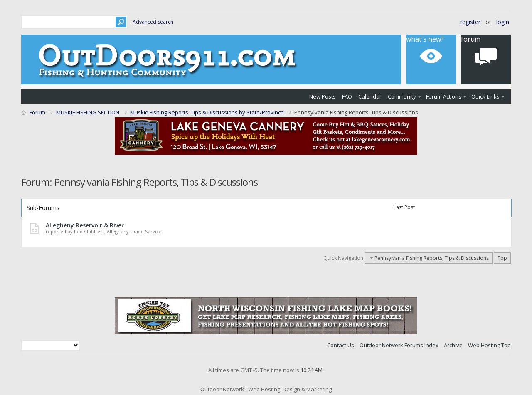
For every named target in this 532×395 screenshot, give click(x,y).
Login (503, 22)
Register (470, 22)
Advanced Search (153, 22)
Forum (471, 39)
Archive (453, 345)
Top (502, 258)
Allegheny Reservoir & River (85, 225)
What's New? (425, 39)
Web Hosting (484, 345)
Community (402, 96)
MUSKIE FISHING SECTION (88, 112)
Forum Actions (444, 96)
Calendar (370, 96)
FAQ (347, 96)
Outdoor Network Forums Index (399, 345)
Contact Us (341, 345)
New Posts (323, 96)
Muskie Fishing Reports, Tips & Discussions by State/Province (207, 112)
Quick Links (485, 96)
